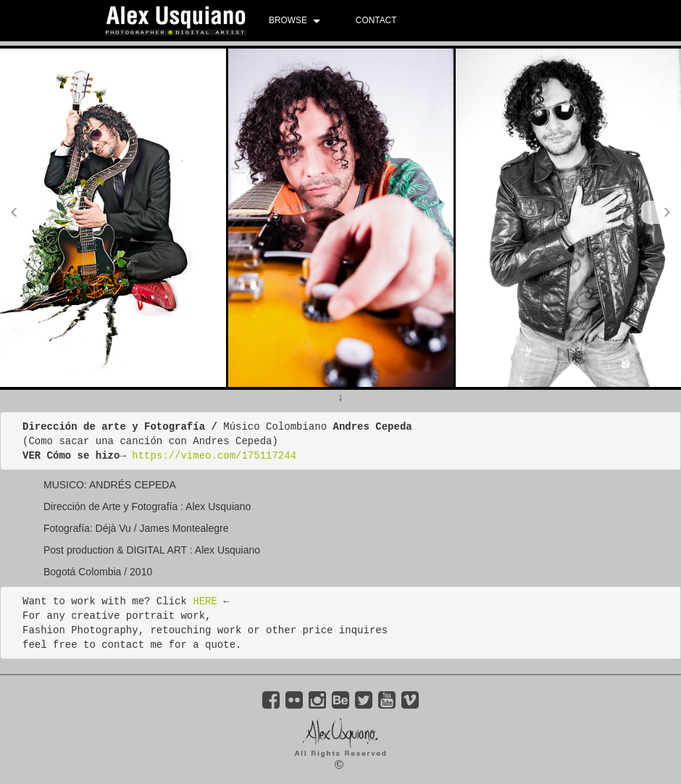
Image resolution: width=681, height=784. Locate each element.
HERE (205, 601)
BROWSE (288, 20)
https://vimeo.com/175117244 (214, 456)
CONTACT (376, 20)
